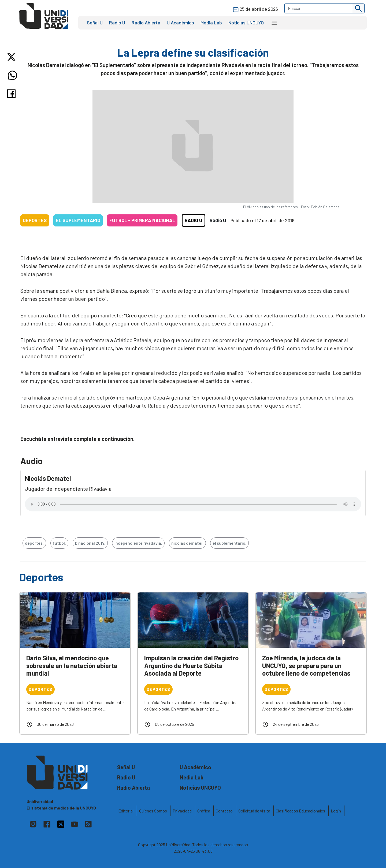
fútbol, (59, 543)
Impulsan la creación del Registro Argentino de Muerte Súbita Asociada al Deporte (191, 666)
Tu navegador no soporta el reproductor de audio (193, 504)
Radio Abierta (146, 23)
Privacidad (182, 811)
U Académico (180, 23)
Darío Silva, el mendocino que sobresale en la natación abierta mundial (72, 666)
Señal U (95, 23)
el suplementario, (229, 543)
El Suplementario (78, 220)
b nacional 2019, (90, 543)
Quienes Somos (153, 811)
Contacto (224, 811)
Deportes (35, 220)
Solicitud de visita (254, 811)
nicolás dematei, (187, 543)
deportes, (34, 543)
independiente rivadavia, (138, 543)
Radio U (117, 23)
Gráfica (204, 811)
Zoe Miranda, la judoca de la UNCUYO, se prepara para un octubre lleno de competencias (306, 666)
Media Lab (211, 23)
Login (336, 811)
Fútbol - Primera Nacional (142, 220)
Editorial (126, 811)
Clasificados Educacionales (300, 811)
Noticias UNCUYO (246, 23)
